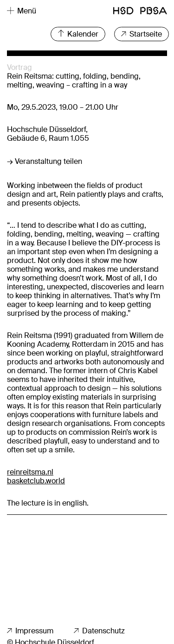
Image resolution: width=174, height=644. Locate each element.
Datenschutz (99, 631)
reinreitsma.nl (30, 472)
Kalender (78, 34)
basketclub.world (36, 481)
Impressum (30, 631)
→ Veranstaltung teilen (45, 161)
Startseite (142, 34)
